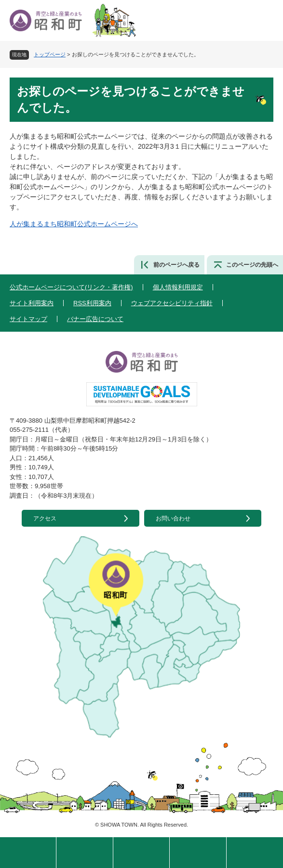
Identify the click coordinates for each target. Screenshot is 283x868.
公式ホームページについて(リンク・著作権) (71, 287)
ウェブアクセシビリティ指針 (172, 303)
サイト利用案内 (32, 303)
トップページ (50, 54)
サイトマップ (28, 319)
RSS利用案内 (92, 303)
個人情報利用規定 (178, 287)
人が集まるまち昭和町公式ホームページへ (74, 224)
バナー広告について (95, 319)
